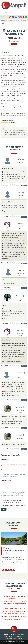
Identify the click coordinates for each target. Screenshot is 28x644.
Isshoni (3, 23)
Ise (14, 71)
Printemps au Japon (21, 115)
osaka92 (20, 192)
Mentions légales (10, 639)
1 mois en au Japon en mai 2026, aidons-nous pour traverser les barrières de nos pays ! (14, 604)
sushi (7, 93)
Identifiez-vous (14, 464)
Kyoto (14, 60)
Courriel (4, 470)
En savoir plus (15, 643)
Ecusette (7, 113)
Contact (20, 639)
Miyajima (16, 107)
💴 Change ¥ (11, 20)
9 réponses (14, 41)
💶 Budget (4, 20)
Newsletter (19, 636)
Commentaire (6, 481)
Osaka (7, 71)
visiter (16, 69)
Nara (3, 71)
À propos (21, 634)
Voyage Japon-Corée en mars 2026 (14, 619)
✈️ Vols (18, 20)
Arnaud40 (19, 407)
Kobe (11, 71)
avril (4, 60)
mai (23, 107)
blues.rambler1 (19, 373)
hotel (4, 387)
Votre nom (5, 459)
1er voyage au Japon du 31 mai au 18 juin (14, 617)
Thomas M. (19, 296)
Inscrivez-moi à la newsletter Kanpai (14, 506)
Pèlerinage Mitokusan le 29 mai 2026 (14, 609)
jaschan (20, 159)
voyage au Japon (21, 58)
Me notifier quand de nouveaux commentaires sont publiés (12, 501)
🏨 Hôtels (24, 20)
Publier (4, 509)
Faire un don (9, 636)
